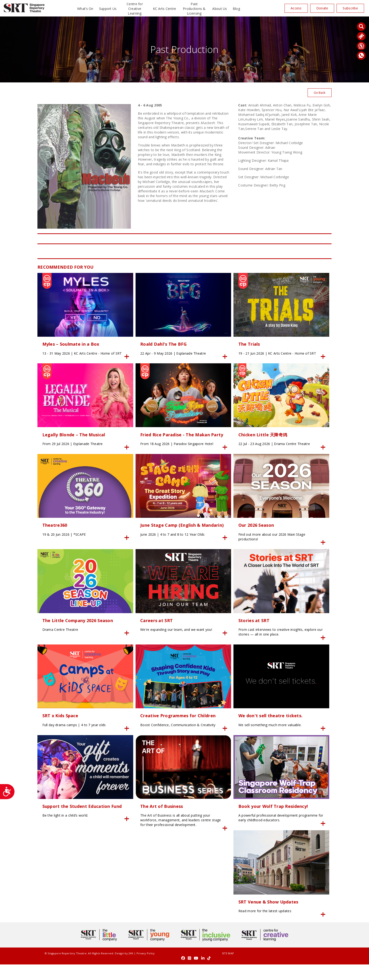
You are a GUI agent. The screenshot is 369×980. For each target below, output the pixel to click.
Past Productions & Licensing (194, 9)
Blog (236, 9)
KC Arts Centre (165, 9)
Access (296, 8)
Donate (322, 8)
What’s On (85, 9)
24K (124, 974)
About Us (220, 9)
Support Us (108, 9)
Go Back (319, 93)
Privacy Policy (138, 974)
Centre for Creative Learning (135, 9)
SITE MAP (184, 974)
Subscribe (350, 8)
